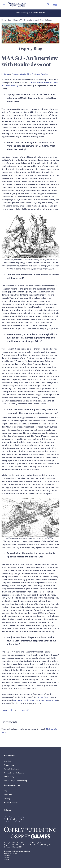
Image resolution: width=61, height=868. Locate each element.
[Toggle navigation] (4, 5)
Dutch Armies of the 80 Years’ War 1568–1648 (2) (35, 700)
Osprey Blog (12, 20)
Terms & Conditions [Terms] (11, 769)
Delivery (7, 799)
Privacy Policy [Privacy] (9, 765)
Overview (8, 761)
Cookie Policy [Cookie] (9, 777)
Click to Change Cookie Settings (16, 781)
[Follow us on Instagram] (14, 819)
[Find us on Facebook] (8, 819)
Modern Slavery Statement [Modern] (14, 773)
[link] (12, 710)
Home (4, 20)
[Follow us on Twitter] (21, 819)
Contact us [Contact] (8, 795)
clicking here (42, 697)
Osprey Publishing (42, 74)
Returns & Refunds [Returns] (11, 803)
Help (6, 791)
